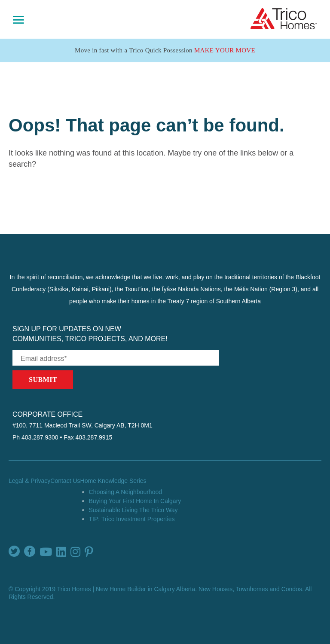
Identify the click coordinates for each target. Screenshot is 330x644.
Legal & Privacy (29, 481)
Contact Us (65, 481)
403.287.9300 (40, 437)
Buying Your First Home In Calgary (135, 501)
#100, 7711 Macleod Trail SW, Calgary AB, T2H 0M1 (82, 425)
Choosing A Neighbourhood (125, 492)
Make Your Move (225, 50)
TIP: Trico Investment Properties (132, 519)
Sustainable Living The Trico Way (133, 510)
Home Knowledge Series (113, 481)
